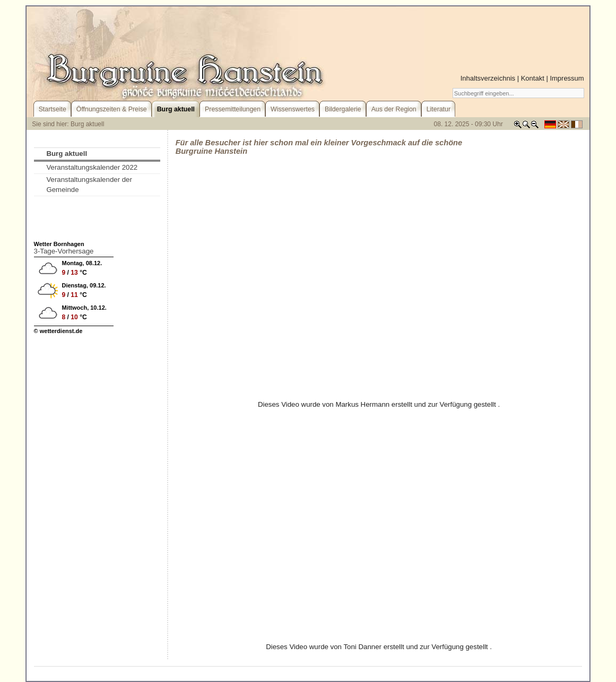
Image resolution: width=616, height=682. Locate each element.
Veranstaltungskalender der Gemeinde (89, 185)
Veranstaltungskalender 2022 (92, 167)
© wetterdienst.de (58, 331)
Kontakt (533, 78)
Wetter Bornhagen (59, 244)
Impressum (567, 78)
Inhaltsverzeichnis (488, 78)
